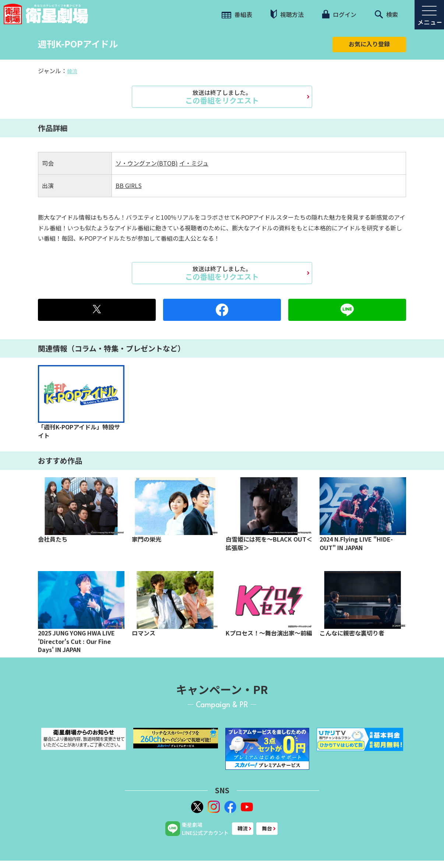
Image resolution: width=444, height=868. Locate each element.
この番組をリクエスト (222, 97)
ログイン (339, 14)
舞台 (267, 828)
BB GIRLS (129, 185)
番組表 (237, 14)
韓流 (72, 71)
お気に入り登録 (369, 44)
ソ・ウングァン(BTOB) (147, 163)
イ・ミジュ (194, 163)
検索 (386, 14)
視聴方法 (287, 14)
